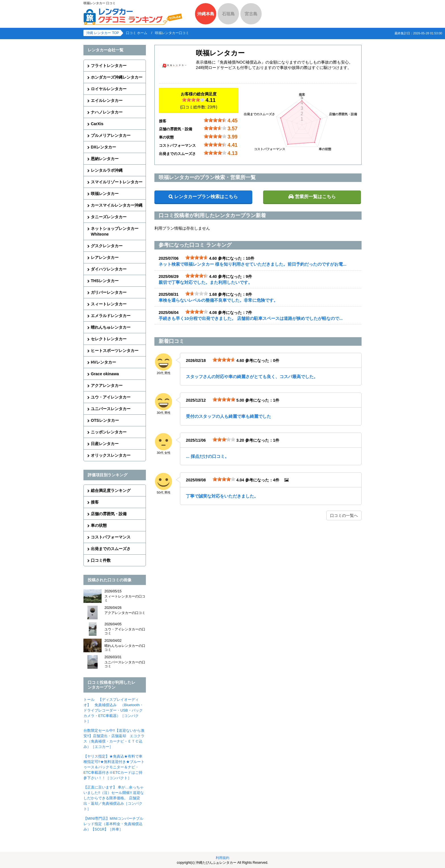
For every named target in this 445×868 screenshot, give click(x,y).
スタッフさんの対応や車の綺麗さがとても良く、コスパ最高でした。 (252, 377)
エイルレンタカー (107, 100)
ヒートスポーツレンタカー (115, 351)
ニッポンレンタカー (109, 432)
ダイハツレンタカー (109, 269)
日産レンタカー (105, 444)
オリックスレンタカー (111, 455)
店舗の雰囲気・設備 (109, 514)
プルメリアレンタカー (111, 135)
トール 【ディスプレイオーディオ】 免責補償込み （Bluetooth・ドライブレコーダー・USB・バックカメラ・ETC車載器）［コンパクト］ (113, 710)
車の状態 (99, 525)
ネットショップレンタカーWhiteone (115, 231)
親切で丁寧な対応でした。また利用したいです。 (205, 282)
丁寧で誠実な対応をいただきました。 (222, 496)
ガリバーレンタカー (109, 292)
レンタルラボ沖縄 (107, 170)
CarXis (97, 124)
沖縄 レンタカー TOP (103, 33)
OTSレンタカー (105, 420)
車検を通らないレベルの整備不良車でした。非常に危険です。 (218, 300)
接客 (95, 502)
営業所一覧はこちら (315, 197)
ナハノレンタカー (107, 112)
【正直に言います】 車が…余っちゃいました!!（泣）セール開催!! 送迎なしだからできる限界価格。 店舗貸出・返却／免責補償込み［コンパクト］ (114, 798)
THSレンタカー (105, 281)
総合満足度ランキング (111, 490)
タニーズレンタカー (109, 217)
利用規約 (222, 858)
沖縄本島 (206, 14)
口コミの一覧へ (344, 515)
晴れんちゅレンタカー (111, 327)
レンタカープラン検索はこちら (206, 197)
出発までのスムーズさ (111, 549)
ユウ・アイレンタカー (111, 397)
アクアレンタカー (107, 385)
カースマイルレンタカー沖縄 (117, 205)
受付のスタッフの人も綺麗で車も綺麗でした (228, 416)
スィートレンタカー (109, 304)
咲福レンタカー (105, 194)
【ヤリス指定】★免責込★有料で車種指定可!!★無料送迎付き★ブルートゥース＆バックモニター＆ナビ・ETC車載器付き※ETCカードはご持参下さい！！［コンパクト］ (114, 767)
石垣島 (228, 14)
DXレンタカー (103, 147)
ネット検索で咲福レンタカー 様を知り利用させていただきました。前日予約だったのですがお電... (253, 264)
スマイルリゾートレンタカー (117, 182)
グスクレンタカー (107, 246)
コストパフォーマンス (111, 537)
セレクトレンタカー (109, 339)
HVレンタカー (103, 362)
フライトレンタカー (109, 66)
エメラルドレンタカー (111, 316)
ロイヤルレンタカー (109, 89)
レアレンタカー (105, 257)
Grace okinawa (105, 374)
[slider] (193, 100)
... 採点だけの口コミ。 (207, 456)
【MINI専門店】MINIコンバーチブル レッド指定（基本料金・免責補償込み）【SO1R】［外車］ (113, 824)
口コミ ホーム (137, 33)
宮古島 (251, 14)
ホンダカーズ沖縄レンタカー (117, 77)
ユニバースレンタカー (111, 409)
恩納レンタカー (105, 159)
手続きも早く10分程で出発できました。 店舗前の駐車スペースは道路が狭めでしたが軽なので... (251, 318)
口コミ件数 (101, 560)
